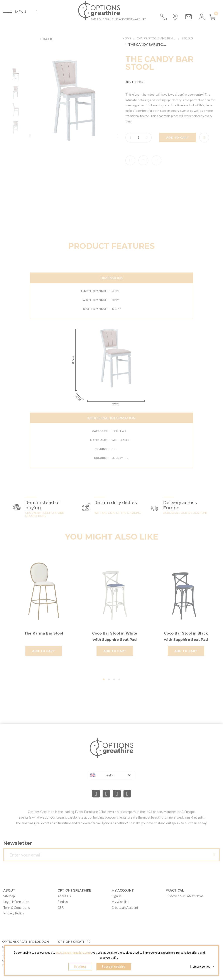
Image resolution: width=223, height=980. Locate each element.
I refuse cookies (202, 967)
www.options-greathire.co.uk (73, 954)
